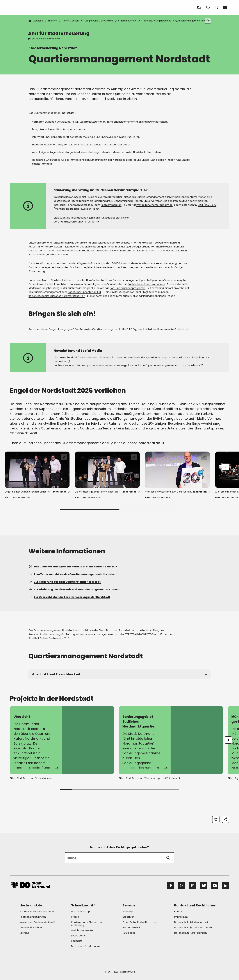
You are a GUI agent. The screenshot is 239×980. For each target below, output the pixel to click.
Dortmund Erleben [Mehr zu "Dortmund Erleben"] (31, 928)
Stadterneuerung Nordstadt (156, 21)
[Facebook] (171, 886)
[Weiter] (226, 467)
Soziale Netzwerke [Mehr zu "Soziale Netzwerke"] (82, 930)
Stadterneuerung (127, 21)
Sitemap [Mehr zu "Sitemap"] (128, 912)
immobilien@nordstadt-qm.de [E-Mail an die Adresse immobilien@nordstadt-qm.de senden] (153, 205)
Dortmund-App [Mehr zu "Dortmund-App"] (80, 912)
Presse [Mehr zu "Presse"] (75, 917)
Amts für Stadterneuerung (46, 634)
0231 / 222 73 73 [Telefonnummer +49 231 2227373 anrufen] (206, 205)
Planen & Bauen (70, 21)
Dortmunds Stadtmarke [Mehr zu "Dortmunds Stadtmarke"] (85, 946)
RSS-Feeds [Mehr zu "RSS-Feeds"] (129, 933)
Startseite (36, 21)
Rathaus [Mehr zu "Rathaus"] (24, 933)
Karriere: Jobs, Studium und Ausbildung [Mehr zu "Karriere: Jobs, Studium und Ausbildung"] (87, 924)
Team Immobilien (112, 205)
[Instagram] (182, 886)
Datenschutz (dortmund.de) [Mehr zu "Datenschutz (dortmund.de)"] (191, 922)
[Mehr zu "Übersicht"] (62, 740)
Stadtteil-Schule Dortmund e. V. (49, 638)
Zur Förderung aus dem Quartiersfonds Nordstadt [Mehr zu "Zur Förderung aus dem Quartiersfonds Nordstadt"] (65, 582)
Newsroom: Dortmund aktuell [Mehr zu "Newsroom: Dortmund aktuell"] (37, 922)
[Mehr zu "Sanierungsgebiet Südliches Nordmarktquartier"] (171, 740)
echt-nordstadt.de (147, 443)
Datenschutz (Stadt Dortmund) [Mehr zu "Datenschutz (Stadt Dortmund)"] (193, 928)
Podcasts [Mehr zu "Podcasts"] (77, 941)
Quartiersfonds (148, 263)
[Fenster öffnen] (37, 470)
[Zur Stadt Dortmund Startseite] (31, 7)
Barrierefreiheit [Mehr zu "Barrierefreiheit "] (132, 928)
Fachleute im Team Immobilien (148, 284)
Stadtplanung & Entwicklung (98, 21)
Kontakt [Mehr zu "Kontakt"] (179, 912)
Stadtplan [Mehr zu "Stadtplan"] (128, 917)
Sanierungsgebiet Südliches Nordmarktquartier (58, 296)
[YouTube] (215, 886)
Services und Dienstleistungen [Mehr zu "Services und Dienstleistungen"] (37, 912)
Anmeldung (62, 361)
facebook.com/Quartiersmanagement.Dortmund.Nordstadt (166, 365)
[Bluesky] (204, 886)
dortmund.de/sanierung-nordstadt (76, 222)
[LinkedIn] (226, 886)
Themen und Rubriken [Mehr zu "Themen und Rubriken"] (33, 917)
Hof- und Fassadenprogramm (129, 288)
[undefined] (228, 740)
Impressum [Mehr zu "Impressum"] (181, 917)
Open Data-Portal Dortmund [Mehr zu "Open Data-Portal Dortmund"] (140, 922)
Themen (52, 21)
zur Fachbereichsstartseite (45, 39)
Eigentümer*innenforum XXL (86, 292)
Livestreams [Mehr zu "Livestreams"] (78, 936)
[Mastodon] (193, 886)
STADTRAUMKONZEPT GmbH (143, 634)
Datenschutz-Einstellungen (190, 933)
